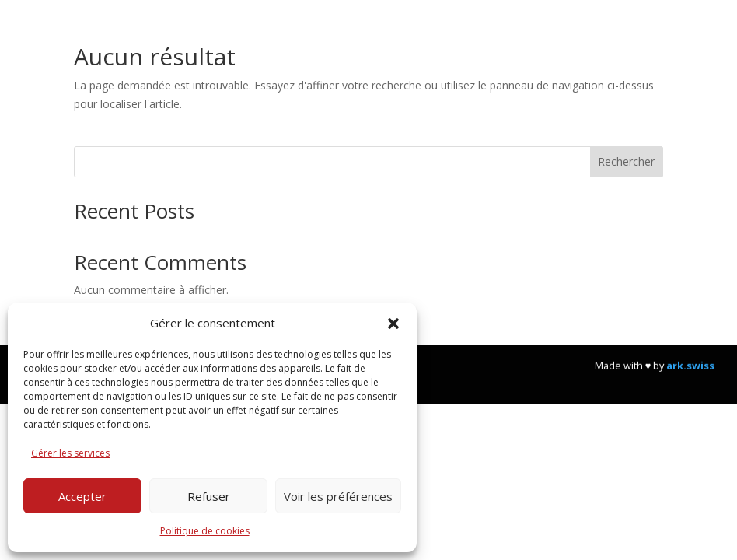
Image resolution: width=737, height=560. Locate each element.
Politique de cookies (205, 531)
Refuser (209, 496)
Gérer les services (70, 453)
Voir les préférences (338, 496)
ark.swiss (690, 377)
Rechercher (626, 161)
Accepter (82, 496)
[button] (393, 324)
